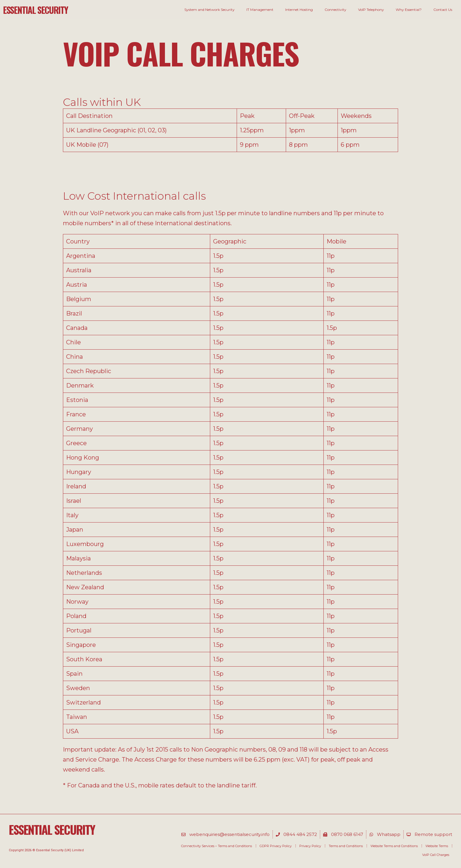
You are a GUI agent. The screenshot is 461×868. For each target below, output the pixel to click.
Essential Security (35, 10)
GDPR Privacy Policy (276, 846)
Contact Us (443, 10)
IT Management (260, 10)
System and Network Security (209, 10)
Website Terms (437, 846)
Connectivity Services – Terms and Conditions (217, 846)
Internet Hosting (299, 10)
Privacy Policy (310, 846)
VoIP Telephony (371, 10)
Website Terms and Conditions (394, 846)
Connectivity (335, 10)
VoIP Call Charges (436, 855)
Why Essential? (409, 10)
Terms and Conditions (346, 846)
